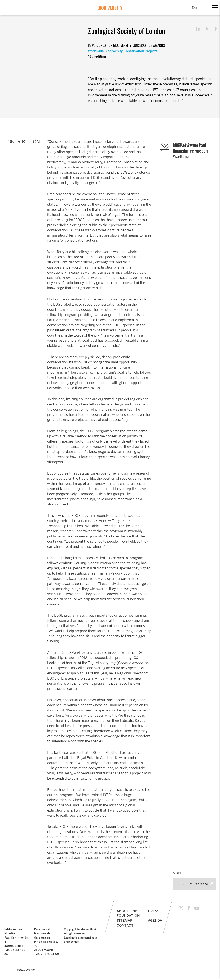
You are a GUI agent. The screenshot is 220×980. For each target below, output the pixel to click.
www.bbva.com (27, 970)
